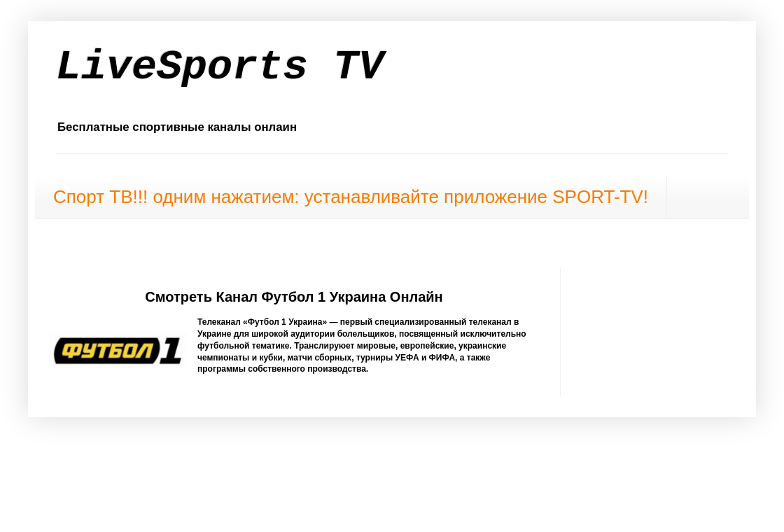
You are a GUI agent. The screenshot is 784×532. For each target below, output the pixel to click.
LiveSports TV (220, 67)
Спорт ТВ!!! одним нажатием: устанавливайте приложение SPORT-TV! (351, 197)
